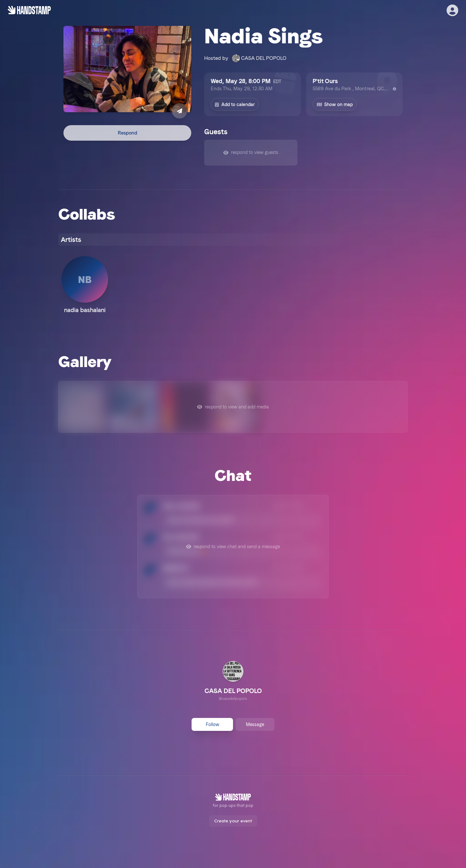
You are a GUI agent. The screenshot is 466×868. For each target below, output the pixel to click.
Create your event (233, 821)
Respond (128, 133)
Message (255, 724)
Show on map (335, 104)
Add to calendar (235, 104)
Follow (212, 724)
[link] (233, 682)
